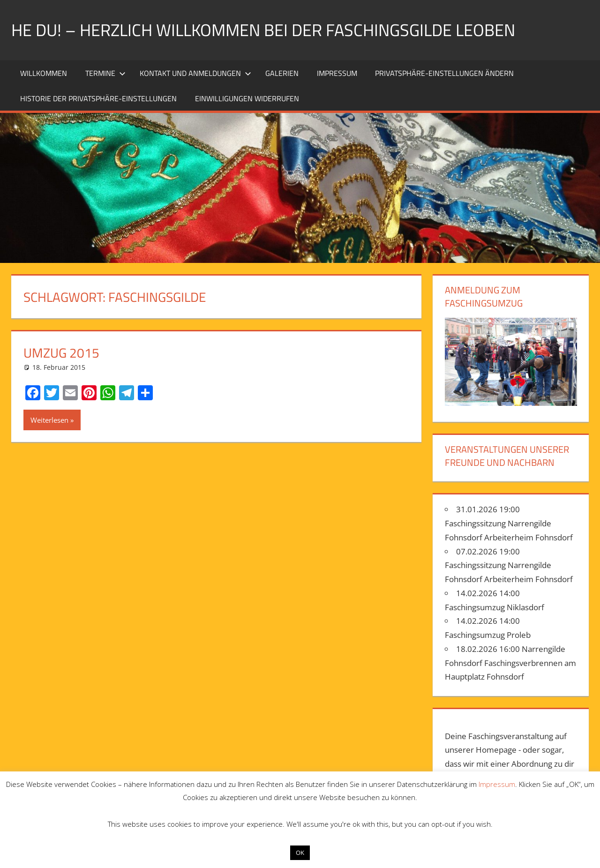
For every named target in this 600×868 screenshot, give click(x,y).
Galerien (282, 73)
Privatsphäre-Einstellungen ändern (444, 73)
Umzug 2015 (61, 353)
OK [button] (300, 853)
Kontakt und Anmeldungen (195, 73)
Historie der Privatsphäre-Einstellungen (98, 98)
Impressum (337, 73)
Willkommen (44, 73)
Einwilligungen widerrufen (247, 98)
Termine (105, 73)
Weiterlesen (49, 420)
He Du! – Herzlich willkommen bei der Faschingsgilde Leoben (263, 30)
